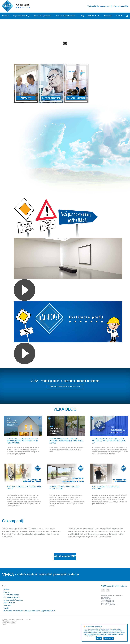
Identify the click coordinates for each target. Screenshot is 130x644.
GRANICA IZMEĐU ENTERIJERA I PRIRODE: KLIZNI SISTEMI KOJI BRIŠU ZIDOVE (65, 448)
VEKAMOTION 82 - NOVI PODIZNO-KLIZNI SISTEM (67, 504)
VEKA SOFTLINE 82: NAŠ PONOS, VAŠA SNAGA (21, 504)
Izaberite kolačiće (109, 638)
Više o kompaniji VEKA (65, 573)
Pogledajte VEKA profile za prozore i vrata (65, 387)
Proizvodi (6, 16)
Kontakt (119, 16)
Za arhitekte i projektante (43, 16)
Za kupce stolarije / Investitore (67, 16)
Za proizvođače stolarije (22, 16)
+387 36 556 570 (109, 617)
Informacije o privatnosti (10, 637)
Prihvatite (99, 638)
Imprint (4, 641)
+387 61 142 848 (109, 618)
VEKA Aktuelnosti (94, 16)
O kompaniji (109, 16)
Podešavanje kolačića (9, 639)
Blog (82, 16)
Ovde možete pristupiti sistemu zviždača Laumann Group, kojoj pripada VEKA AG (28, 627)
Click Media (27, 636)
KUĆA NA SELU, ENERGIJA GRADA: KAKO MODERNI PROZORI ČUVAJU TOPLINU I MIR (21, 448)
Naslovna (5, 606)
